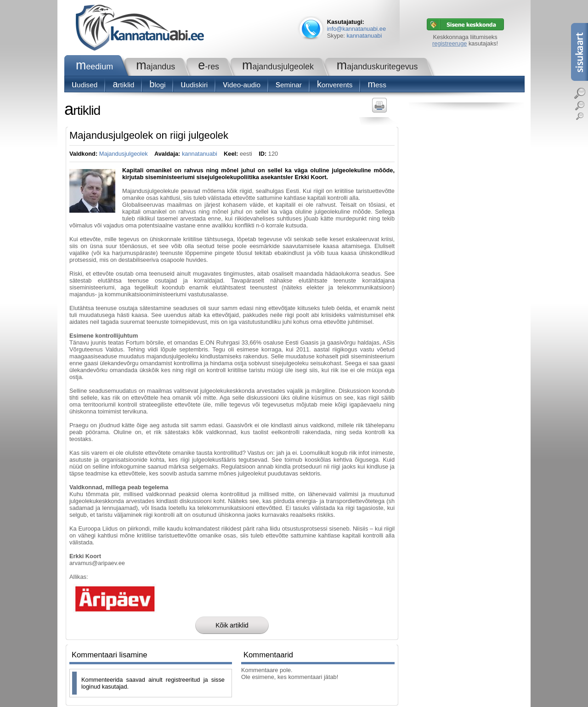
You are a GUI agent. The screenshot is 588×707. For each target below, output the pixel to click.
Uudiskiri (194, 85)
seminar (289, 85)
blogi (157, 85)
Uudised (85, 85)
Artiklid (123, 85)
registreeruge (449, 43)
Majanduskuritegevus (377, 67)
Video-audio (242, 85)
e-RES (209, 67)
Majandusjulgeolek (278, 67)
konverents (335, 85)
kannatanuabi (364, 36)
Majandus (155, 67)
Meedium (94, 67)
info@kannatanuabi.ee (356, 29)
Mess (377, 85)
